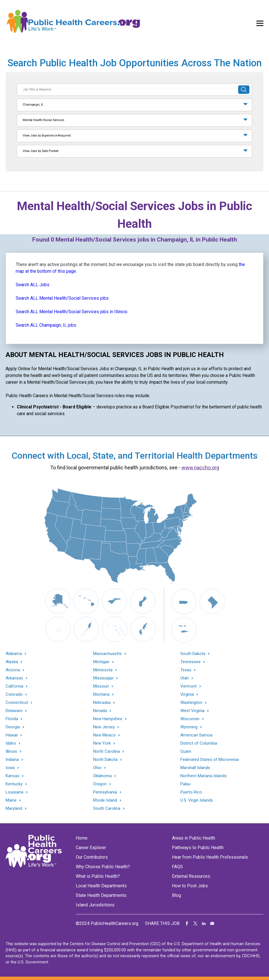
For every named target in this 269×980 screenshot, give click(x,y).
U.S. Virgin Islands (197, 800)
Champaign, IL (33, 105)
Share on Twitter (196, 924)
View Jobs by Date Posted (41, 151)
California (14, 686)
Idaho (11, 743)
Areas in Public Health (194, 838)
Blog (176, 895)
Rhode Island (105, 800)
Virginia (187, 694)
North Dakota (105, 760)
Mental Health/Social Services (43, 120)
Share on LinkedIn (204, 924)
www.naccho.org (200, 468)
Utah (185, 678)
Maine (11, 800)
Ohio (97, 768)
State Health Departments (101, 895)
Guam (186, 751)
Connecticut (17, 703)
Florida (12, 719)
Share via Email (212, 924)
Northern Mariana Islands (204, 776)
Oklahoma (102, 776)
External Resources (191, 876)
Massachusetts (107, 654)
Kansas (12, 776)
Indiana (12, 760)
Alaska (12, 662)
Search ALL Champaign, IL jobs (46, 325)
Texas (186, 670)
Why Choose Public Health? (103, 867)
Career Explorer (91, 848)
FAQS (177, 867)
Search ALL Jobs (33, 285)
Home (82, 838)
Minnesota (103, 670)
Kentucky (14, 784)
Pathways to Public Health (198, 848)
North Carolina (106, 752)
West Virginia (192, 711)
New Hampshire (108, 719)
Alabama (14, 654)
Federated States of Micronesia (210, 760)
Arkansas (14, 678)
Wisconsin (190, 719)
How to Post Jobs (190, 886)
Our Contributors (92, 857)
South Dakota (193, 654)
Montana (101, 694)
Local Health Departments (101, 886)
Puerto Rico (191, 792)
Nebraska (102, 703)
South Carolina (107, 809)
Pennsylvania (105, 792)
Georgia (13, 727)
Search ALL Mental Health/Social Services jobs (62, 298)
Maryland (14, 809)
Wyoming (189, 727)
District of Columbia (199, 743)
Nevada (100, 711)
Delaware (14, 711)
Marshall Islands (195, 768)
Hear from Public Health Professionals (210, 857)
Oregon (100, 784)
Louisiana (14, 792)
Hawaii (12, 735)
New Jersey (104, 727)
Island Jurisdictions (95, 905)
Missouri (101, 686)
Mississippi (103, 678)
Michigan (101, 662)
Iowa (10, 768)
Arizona (13, 670)
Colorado (14, 694)
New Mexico (104, 735)
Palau (185, 784)
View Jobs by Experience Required (47, 136)
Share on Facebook (187, 924)
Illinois (11, 752)
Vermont (188, 686)
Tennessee (190, 662)
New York (102, 743)
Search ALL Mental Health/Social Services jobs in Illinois (72, 312)
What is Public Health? (98, 876)
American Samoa (196, 735)
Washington (191, 703)
